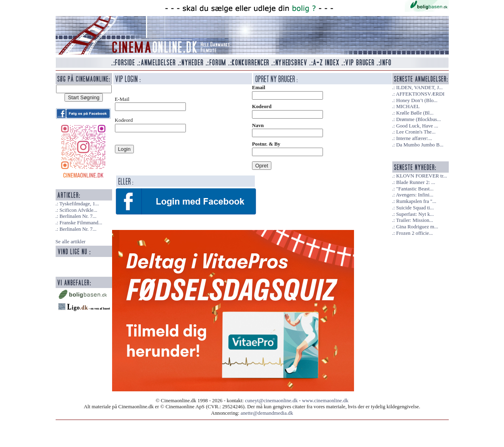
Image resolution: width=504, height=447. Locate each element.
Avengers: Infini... (415, 195)
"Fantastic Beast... (415, 189)
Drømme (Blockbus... (418, 119)
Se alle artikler (71, 242)
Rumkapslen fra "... (416, 201)
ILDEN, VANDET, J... (419, 88)
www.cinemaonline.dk (325, 401)
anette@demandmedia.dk (267, 413)
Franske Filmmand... (81, 223)
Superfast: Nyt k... (415, 214)
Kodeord (262, 107)
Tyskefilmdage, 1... (79, 204)
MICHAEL (408, 107)
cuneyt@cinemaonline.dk (272, 401)
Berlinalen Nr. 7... (78, 216)
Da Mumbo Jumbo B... (420, 145)
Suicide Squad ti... (415, 208)
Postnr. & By (266, 144)
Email (259, 88)
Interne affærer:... (414, 138)
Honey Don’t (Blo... (417, 100)
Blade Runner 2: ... (415, 182)
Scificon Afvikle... (78, 210)
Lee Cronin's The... (416, 132)
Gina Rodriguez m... (417, 227)
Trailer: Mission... (414, 220)
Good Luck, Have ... (417, 126)
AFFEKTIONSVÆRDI (420, 94)
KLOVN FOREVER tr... (421, 176)
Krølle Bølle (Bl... (415, 113)
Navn (258, 125)
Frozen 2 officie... (414, 233)
